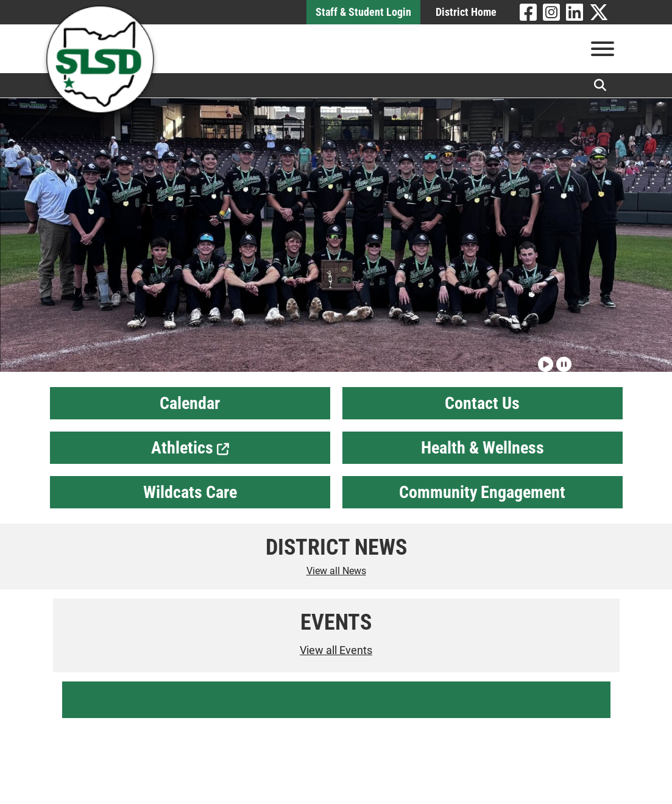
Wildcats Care (190, 492)
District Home (466, 12)
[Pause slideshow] (562, 359)
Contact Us (482, 403)
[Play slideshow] (544, 359)
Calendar (190, 403)
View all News (336, 571)
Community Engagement (482, 492)
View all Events (336, 650)
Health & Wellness (483, 448)
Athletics (190, 448)
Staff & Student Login (363, 12)
